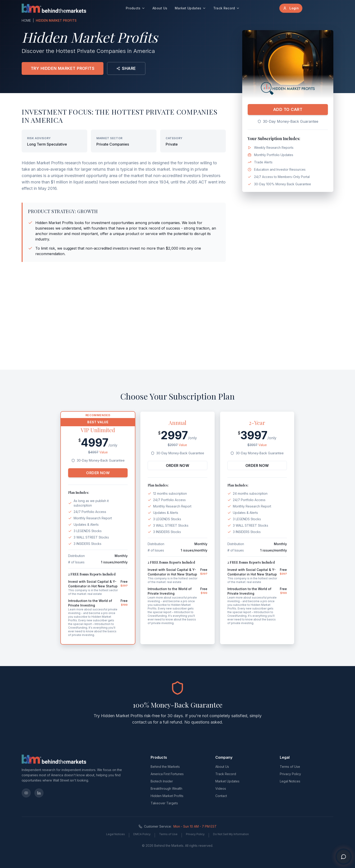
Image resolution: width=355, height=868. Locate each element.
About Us (160, 8)
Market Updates (190, 8)
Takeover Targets (164, 803)
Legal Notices (290, 781)
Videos (221, 788)
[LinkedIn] (39, 793)
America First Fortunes (167, 774)
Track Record (226, 8)
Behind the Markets (165, 767)
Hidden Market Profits (167, 796)
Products (135, 8)
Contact (221, 796)
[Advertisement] (177, 330)
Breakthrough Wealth (166, 788)
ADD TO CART (288, 109)
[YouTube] (26, 793)
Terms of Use (290, 767)
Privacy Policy (290, 774)
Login (291, 8)
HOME (26, 20)
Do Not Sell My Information (231, 834)
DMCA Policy (142, 834)
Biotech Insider (162, 781)
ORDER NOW (98, 473)
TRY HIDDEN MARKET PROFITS (63, 68)
